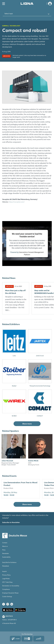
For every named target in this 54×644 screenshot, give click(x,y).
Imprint (4, 571)
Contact (5, 543)
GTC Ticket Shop (7, 582)
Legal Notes (6, 579)
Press (4, 550)
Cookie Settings (7, 596)
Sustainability (6, 557)
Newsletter (6, 553)
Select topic (9, 14)
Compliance (6, 589)
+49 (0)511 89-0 (12, 620)
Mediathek (6, 566)
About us (5, 546)
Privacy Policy (6, 575)
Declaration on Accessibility (11, 586)
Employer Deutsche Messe (10, 593)
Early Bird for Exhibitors (9, 562)
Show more (27, 424)
